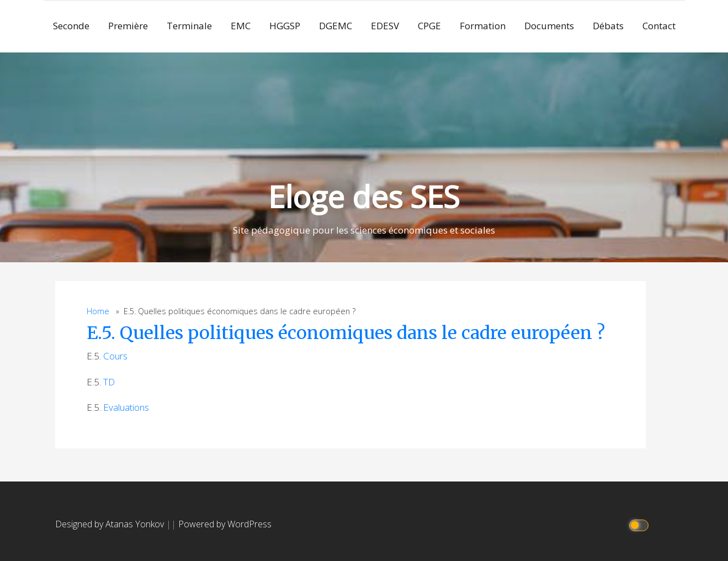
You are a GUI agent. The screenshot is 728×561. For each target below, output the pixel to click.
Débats (608, 26)
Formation (483, 26)
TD (109, 382)
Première (128, 26)
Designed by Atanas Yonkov (111, 524)
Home (98, 311)
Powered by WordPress (225, 524)
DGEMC (336, 26)
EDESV (385, 26)
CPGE (429, 26)
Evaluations (126, 407)
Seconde (71, 26)
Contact (659, 26)
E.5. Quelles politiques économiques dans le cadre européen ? (346, 333)
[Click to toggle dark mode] (640, 524)
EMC (241, 26)
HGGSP (285, 26)
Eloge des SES (364, 196)
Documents (549, 26)
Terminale (189, 26)
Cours (115, 356)
